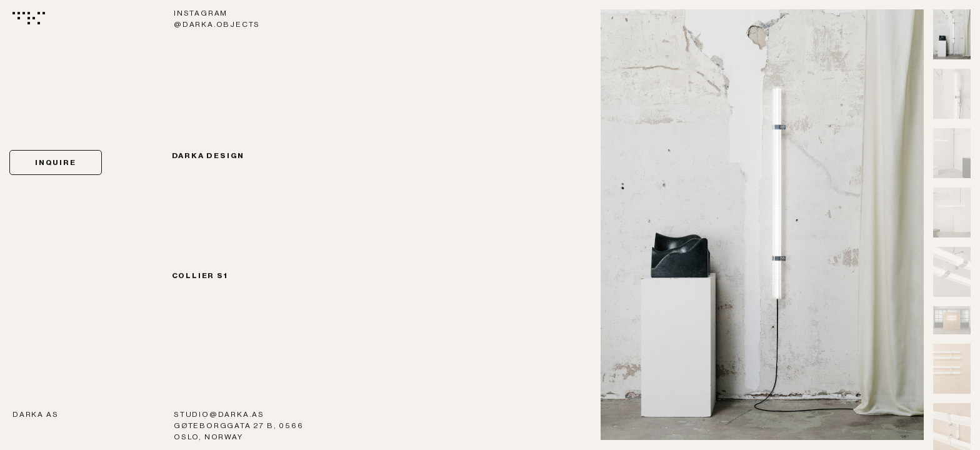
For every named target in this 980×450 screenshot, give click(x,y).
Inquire (56, 162)
